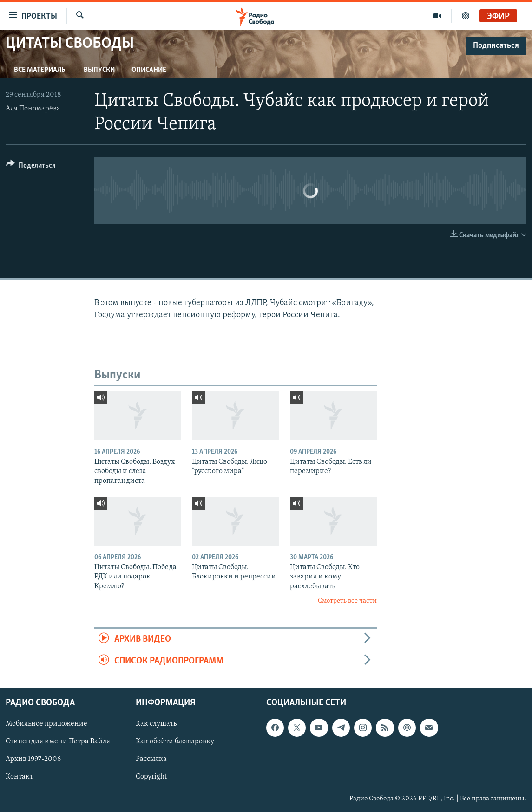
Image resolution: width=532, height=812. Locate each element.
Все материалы (40, 70)
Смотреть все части (347, 601)
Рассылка (151, 760)
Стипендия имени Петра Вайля (58, 742)
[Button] (31, 167)
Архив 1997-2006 (33, 760)
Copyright (151, 777)
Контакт (19, 777)
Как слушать (156, 724)
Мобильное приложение (46, 724)
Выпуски (99, 70)
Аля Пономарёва (33, 109)
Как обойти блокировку (175, 742)
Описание (149, 70)
